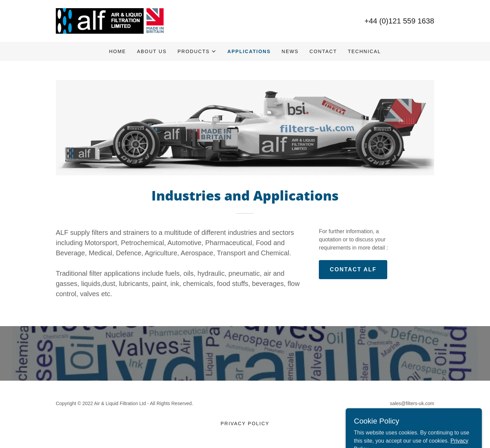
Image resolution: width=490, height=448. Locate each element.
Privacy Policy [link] (245, 423)
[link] (110, 21)
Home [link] (117, 51)
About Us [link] (152, 51)
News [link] (290, 51)
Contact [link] (323, 51)
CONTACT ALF (353, 269)
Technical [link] (364, 51)
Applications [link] (249, 51)
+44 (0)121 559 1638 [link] (399, 21)
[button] (197, 51)
